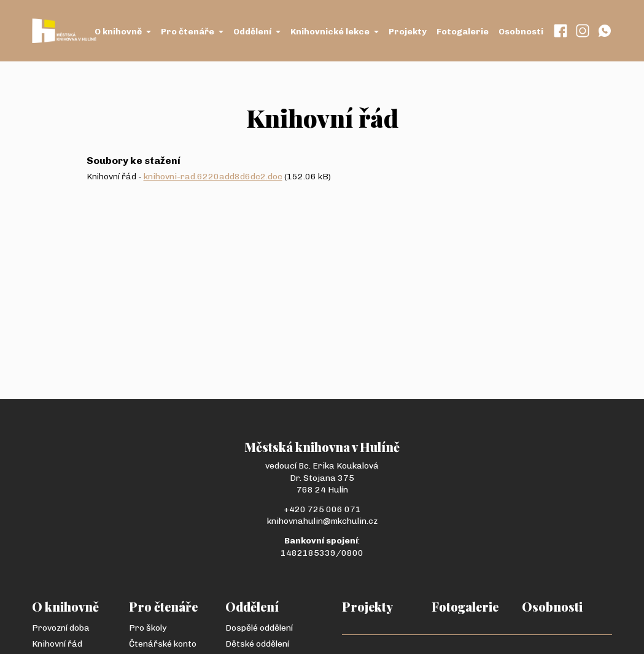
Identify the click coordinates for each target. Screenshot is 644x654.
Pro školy (148, 628)
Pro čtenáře (192, 32)
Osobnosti (521, 32)
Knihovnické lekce (335, 32)
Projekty (408, 32)
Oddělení (257, 32)
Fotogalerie (463, 32)
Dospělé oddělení (259, 628)
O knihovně (123, 32)
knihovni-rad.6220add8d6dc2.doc (213, 177)
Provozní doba (61, 628)
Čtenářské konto (163, 644)
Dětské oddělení (257, 644)
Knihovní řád (57, 644)
